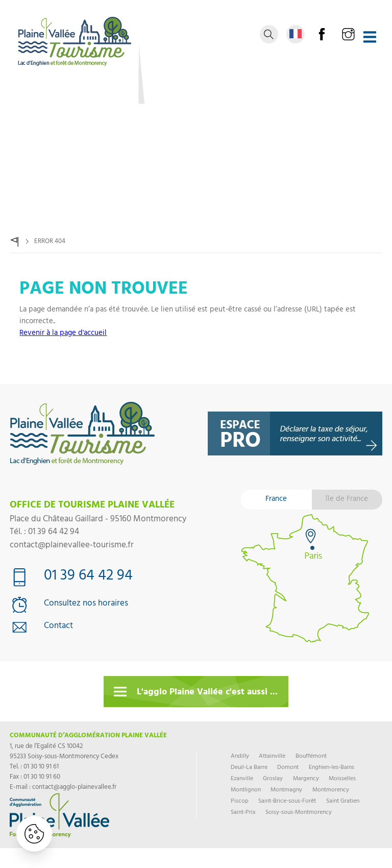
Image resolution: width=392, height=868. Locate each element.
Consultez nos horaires (86, 605)
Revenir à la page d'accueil (63, 334)
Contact (58, 627)
